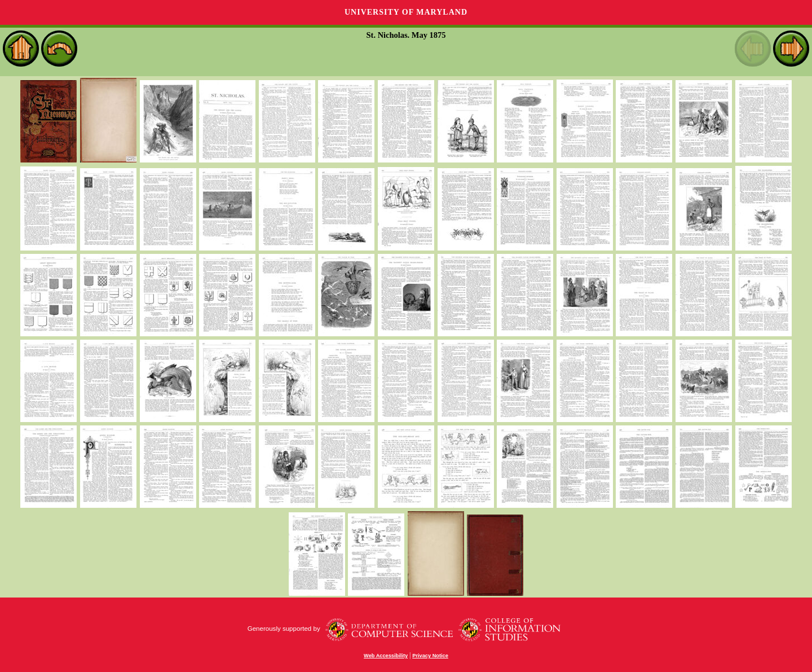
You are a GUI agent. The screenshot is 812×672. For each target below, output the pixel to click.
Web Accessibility (386, 656)
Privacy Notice (430, 656)
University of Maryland (406, 12)
